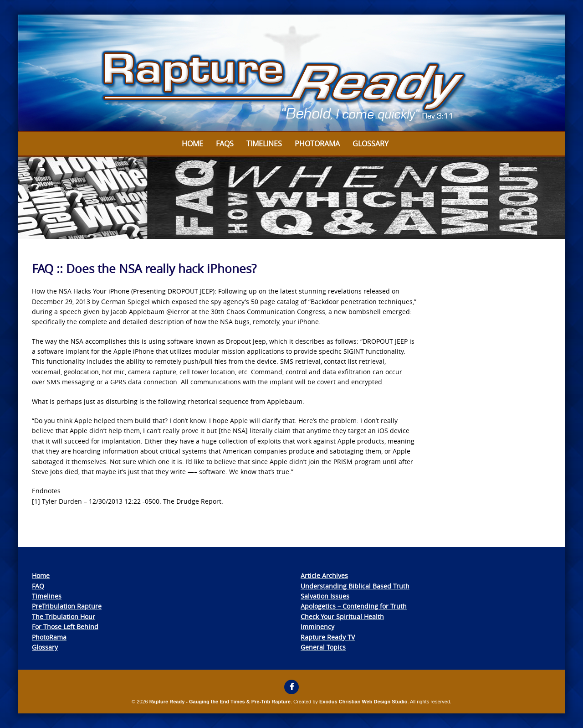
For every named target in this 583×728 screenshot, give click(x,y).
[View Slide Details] (291, 73)
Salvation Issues (325, 596)
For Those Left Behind (65, 627)
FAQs (225, 144)
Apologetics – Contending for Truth (354, 606)
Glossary (371, 144)
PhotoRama (49, 637)
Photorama (317, 144)
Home (192, 144)
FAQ (38, 586)
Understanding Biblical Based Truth (355, 586)
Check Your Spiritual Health (342, 617)
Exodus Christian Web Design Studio (363, 702)
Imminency (317, 627)
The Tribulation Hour (64, 617)
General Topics (323, 647)
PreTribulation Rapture (67, 606)
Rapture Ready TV (328, 637)
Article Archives (324, 576)
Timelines (264, 144)
